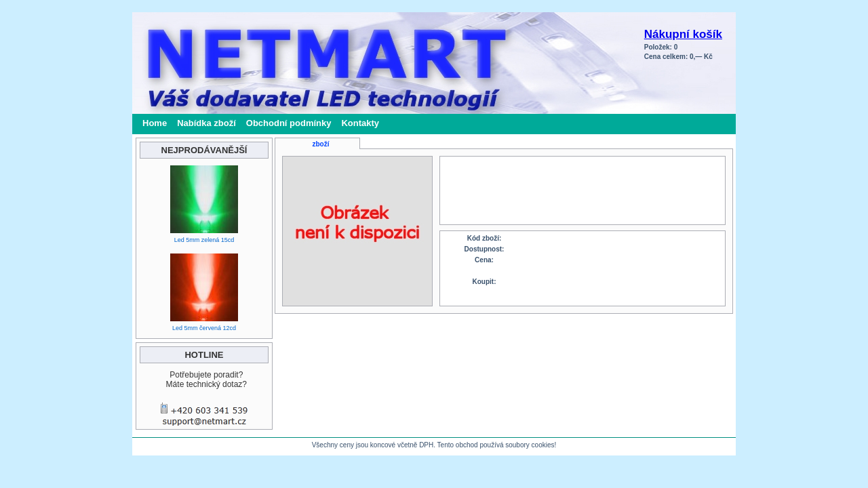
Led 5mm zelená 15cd (204, 240)
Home (155, 123)
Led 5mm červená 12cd (204, 328)
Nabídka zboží (206, 123)
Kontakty (360, 123)
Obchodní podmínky (289, 123)
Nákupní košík (683, 34)
